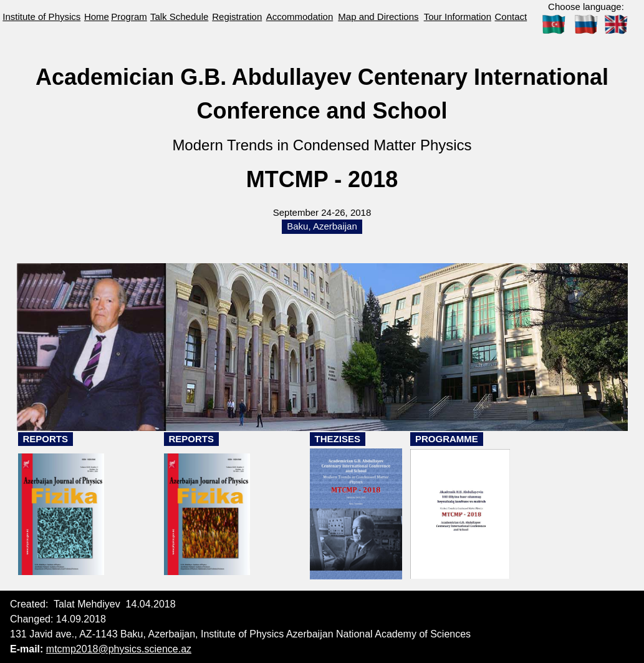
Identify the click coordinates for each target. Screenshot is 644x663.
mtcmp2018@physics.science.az (119, 649)
